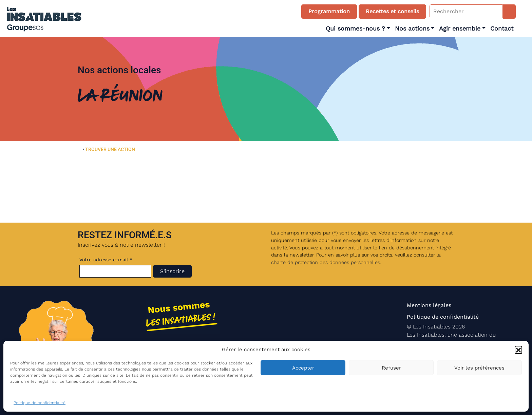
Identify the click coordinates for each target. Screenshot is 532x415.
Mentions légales (429, 305)
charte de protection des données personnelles (326, 262)
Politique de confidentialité (40, 403)
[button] (518, 350)
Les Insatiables (432, 327)
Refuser (391, 368)
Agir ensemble (460, 29)
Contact (502, 29)
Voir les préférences (479, 368)
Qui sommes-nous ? (355, 29)
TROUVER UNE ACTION (110, 149)
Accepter (303, 368)
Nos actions (412, 29)
